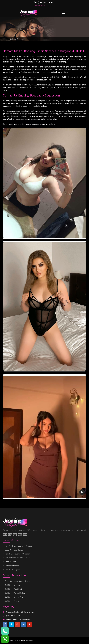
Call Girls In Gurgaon (13, 570)
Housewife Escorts (12, 566)
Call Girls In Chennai (12, 601)
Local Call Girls (10, 562)
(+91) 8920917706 (43, 3)
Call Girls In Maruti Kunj (13, 589)
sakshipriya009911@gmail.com (18, 619)
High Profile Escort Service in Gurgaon (19, 546)
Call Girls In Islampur (13, 585)
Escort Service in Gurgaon (15, 550)
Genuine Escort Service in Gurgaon (18, 558)
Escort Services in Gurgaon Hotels (18, 581)
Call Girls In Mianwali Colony (15, 593)
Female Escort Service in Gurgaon (17, 554)
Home (5, 39)
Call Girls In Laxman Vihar (14, 597)
